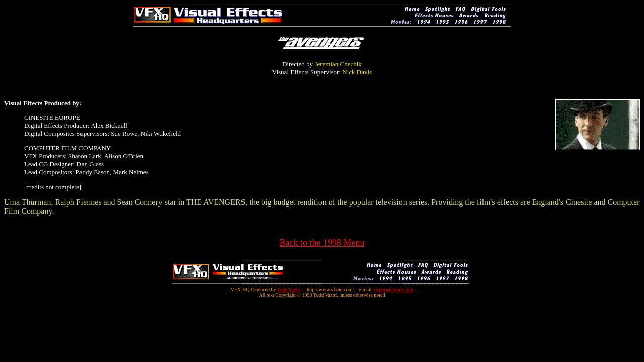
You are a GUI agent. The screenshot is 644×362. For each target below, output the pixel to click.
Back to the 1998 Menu (322, 243)
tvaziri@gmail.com (394, 289)
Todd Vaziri (289, 289)
